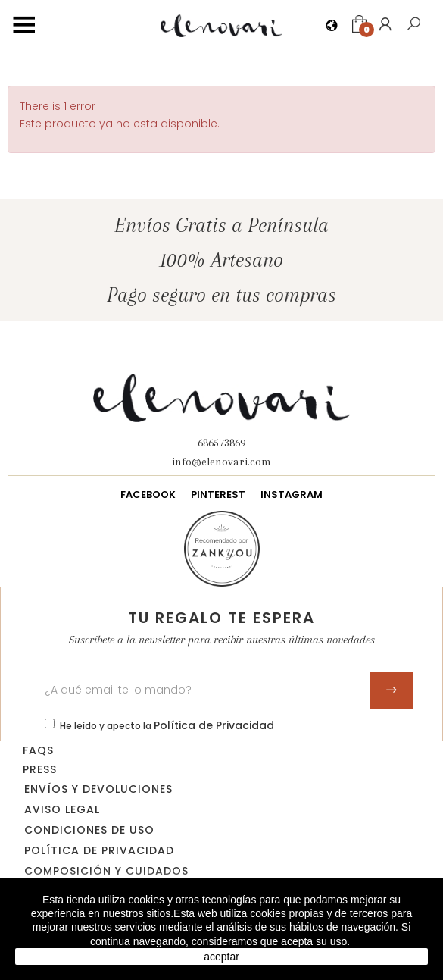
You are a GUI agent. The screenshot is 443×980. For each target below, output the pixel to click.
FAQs (38, 750)
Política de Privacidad (214, 725)
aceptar (221, 957)
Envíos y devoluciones (98, 789)
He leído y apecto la (167, 725)
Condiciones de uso (89, 830)
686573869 (221, 443)
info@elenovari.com (221, 462)
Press (40, 769)
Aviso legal (62, 809)
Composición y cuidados (106, 871)
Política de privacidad (99, 850)
